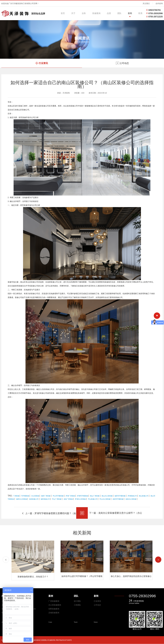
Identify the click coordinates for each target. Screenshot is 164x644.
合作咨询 (159, 3)
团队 (119, 13)
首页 (63, 13)
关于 (73, 13)
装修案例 (96, 13)
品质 (109, 13)
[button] (158, 560)
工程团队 (77, 605)
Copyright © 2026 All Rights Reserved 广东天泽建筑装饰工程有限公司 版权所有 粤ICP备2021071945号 (37, 640)
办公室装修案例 (55, 605)
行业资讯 (97, 601)
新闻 (130, 13)
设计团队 (77, 601)
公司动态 (97, 605)
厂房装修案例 (54, 601)
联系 (140, 13)
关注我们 (146, 3)
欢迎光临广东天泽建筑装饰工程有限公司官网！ (20, 3)
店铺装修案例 (54, 613)
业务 (84, 13)
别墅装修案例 (54, 609)
